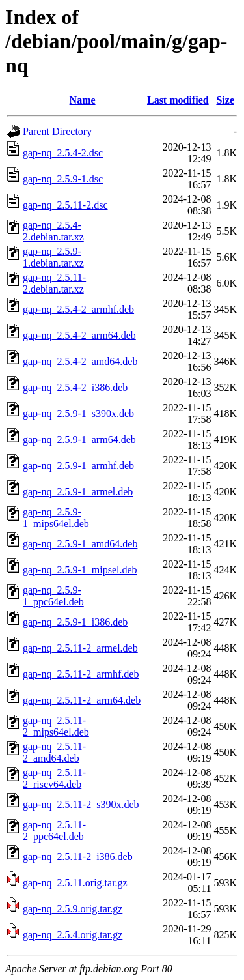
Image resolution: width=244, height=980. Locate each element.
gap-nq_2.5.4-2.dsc (63, 153)
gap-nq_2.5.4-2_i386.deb (75, 387)
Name (83, 100)
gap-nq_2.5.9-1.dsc (63, 179)
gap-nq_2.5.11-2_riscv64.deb (54, 778)
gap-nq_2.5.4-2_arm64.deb (79, 335)
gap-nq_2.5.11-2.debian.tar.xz (54, 283)
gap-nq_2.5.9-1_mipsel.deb (80, 570)
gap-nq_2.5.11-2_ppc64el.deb (54, 830)
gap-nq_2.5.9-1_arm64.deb (79, 440)
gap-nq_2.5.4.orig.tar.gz (73, 935)
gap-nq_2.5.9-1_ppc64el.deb (53, 596)
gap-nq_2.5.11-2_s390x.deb (81, 804)
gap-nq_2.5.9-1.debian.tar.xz (53, 257)
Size (225, 100)
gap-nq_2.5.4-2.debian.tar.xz (53, 231)
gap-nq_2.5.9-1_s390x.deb (78, 413)
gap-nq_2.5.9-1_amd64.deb (80, 544)
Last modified (178, 100)
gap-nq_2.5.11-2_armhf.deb (81, 674)
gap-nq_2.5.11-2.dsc (65, 205)
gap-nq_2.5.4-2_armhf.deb (78, 309)
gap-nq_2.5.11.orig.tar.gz (75, 883)
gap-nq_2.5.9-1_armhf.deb (78, 466)
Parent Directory (57, 131)
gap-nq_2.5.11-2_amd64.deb (54, 752)
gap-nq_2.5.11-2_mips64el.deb (56, 726)
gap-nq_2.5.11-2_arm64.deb (82, 700)
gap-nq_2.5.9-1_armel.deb (78, 492)
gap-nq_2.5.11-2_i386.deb (78, 857)
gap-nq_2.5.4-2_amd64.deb (80, 361)
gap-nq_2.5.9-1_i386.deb (75, 622)
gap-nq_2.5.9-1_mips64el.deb (56, 518)
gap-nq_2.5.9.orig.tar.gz (73, 909)
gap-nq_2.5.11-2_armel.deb (80, 648)
